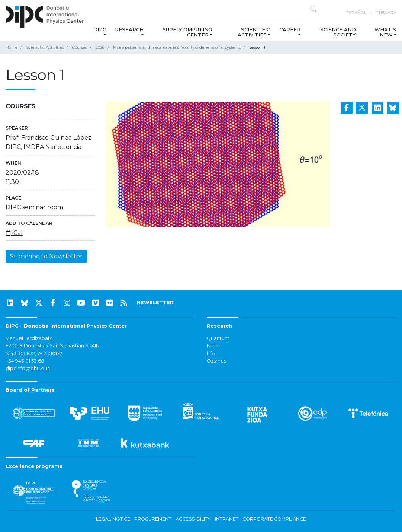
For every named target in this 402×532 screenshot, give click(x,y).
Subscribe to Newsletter (46, 256)
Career (290, 29)
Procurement (153, 519)
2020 (100, 47)
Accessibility (193, 519)
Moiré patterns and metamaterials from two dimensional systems (177, 47)
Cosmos (216, 361)
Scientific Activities (254, 32)
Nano (213, 346)
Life (211, 353)
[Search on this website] (274, 13)
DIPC (100, 29)
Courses (80, 47)
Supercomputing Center (187, 32)
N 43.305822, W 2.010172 (34, 353)
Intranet (227, 519)
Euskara (386, 13)
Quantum (218, 338)
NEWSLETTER (155, 302)
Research (129, 29)
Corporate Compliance (274, 519)
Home (12, 47)
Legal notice (113, 519)
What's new (385, 32)
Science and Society (338, 32)
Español (356, 13)
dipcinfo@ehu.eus (28, 368)
